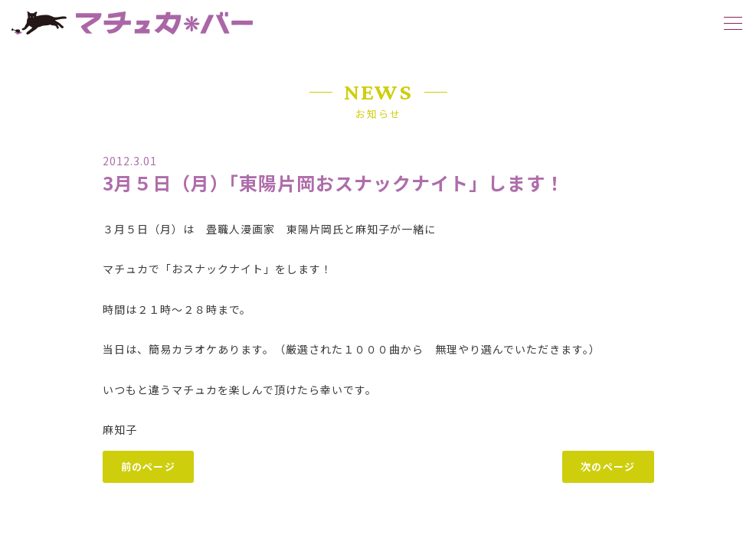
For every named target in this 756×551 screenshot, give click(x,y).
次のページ (608, 466)
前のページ (149, 466)
